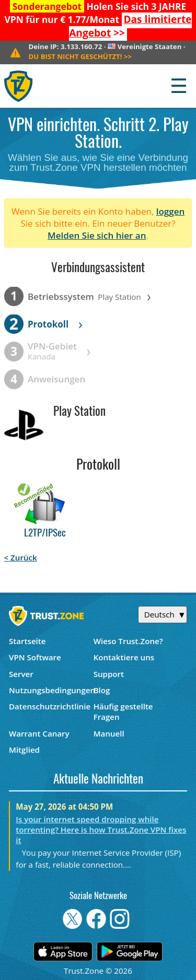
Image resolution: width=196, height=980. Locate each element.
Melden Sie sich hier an (97, 235)
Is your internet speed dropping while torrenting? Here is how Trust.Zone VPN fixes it (101, 830)
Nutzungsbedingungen (51, 690)
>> (130, 26)
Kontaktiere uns (124, 657)
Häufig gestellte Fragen (123, 711)
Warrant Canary (39, 733)
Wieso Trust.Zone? (128, 641)
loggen (171, 211)
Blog (102, 690)
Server (21, 674)
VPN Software (35, 657)
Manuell (109, 733)
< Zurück (21, 557)
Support (109, 674)
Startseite (27, 641)
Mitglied (24, 750)
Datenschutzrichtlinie (50, 706)
